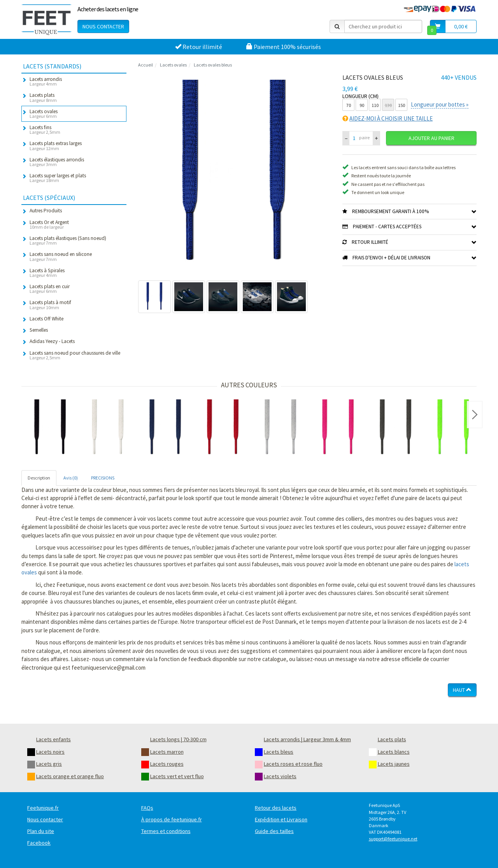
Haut (462, 690)
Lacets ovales (173, 65)
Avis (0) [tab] (71, 478)
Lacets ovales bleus (213, 65)
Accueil (146, 65)
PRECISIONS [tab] (103, 478)
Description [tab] (39, 478)
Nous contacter (103, 26)
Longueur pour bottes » (440, 104)
